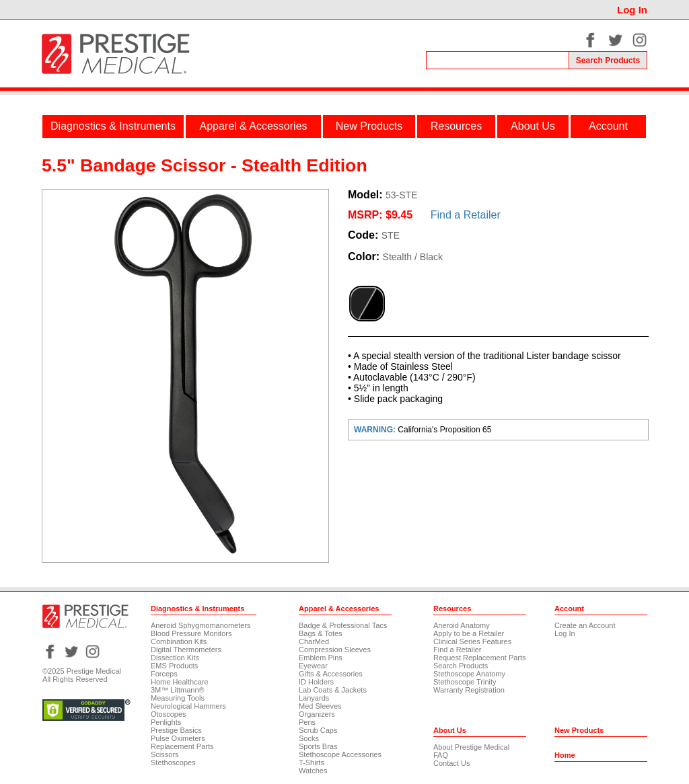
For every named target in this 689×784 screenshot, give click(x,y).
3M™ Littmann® (178, 690)
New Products (369, 126)
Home (565, 755)
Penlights (166, 722)
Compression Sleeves (335, 650)
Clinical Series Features (472, 641)
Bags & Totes (321, 633)
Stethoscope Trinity (465, 682)
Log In (632, 10)
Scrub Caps (318, 730)
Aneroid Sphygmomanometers (201, 625)
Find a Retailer (466, 215)
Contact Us (451, 763)
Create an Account (585, 625)
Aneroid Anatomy (462, 625)
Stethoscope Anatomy (469, 674)
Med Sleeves (320, 706)
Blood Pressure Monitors (191, 633)
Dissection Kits (175, 658)
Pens (307, 722)
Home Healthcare (180, 682)
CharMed (314, 641)
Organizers (317, 714)
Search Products (461, 666)
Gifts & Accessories (331, 674)
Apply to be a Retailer (469, 633)
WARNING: (376, 430)
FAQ (441, 755)
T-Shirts (312, 762)
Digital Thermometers (186, 650)
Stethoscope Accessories (340, 754)
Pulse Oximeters (178, 738)
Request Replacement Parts (480, 658)
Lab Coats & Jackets (333, 690)
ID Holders (316, 682)
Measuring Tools (178, 698)
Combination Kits (179, 641)
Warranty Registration (469, 690)
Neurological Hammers (188, 706)
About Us (533, 126)
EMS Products (174, 666)
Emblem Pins (321, 658)
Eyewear (313, 666)
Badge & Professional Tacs (343, 625)
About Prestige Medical (471, 747)
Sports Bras (318, 746)
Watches (313, 771)
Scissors (165, 754)
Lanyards (314, 698)
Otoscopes (169, 714)
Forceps (164, 674)
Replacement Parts (182, 746)
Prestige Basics (176, 730)
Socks (309, 738)
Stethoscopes (173, 762)
